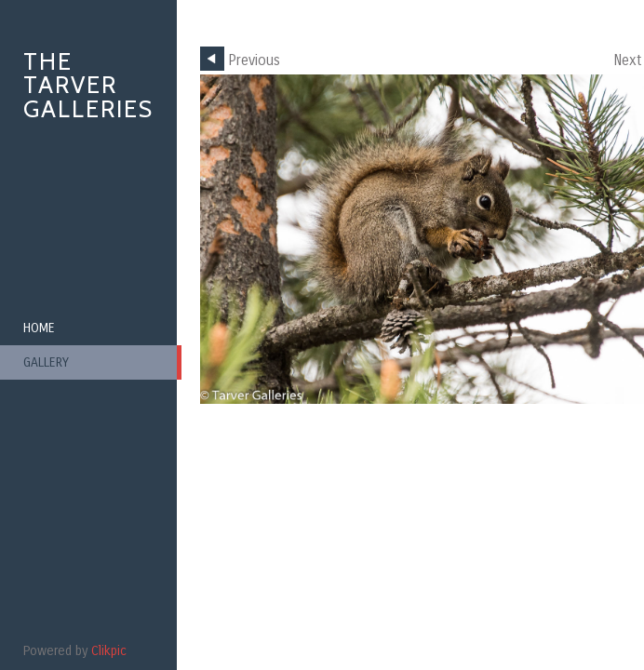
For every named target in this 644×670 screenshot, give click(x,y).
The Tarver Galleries (88, 85)
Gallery (46, 362)
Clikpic (109, 651)
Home (39, 328)
